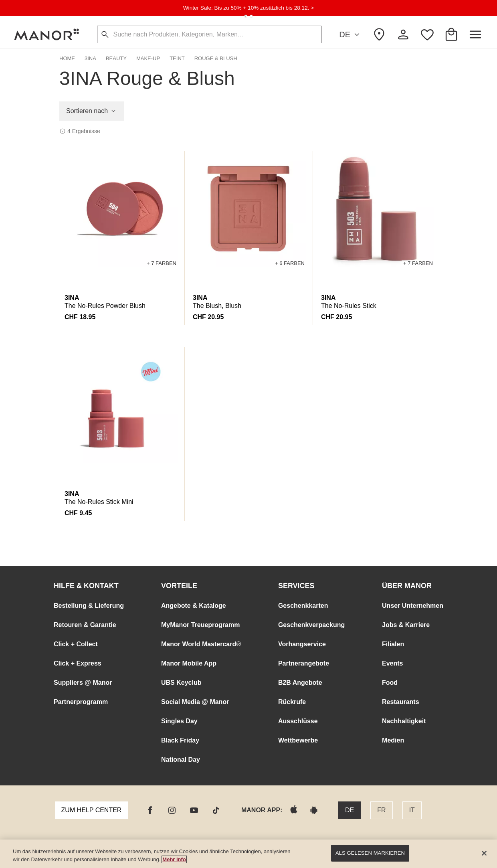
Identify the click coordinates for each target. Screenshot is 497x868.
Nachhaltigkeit (404, 721)
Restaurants (400, 702)
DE (351, 35)
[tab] (246, 16)
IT (412, 810)
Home (67, 58)
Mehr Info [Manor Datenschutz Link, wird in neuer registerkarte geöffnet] (174, 859)
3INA (90, 58)
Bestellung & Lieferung (89, 606)
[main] (248, 854)
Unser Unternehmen (413, 606)
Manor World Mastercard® (201, 644)
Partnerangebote (304, 663)
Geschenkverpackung (311, 625)
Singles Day (179, 721)
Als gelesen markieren (370, 853)
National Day (181, 760)
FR (381, 810)
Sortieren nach (92, 111)
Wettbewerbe (298, 740)
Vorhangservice (302, 644)
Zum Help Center (92, 810)
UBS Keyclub (181, 683)
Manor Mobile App (189, 663)
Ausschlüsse (298, 721)
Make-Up (148, 58)
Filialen (393, 644)
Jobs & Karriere (406, 625)
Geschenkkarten (303, 606)
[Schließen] (484, 853)
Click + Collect (76, 644)
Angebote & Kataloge (194, 606)
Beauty (116, 58)
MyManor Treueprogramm (200, 625)
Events (392, 663)
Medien (393, 740)
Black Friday (180, 740)
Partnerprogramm (81, 702)
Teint (177, 58)
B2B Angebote (300, 683)
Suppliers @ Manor (83, 683)
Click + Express (78, 663)
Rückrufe (292, 702)
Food (390, 683)
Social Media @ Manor (195, 702)
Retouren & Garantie (85, 625)
